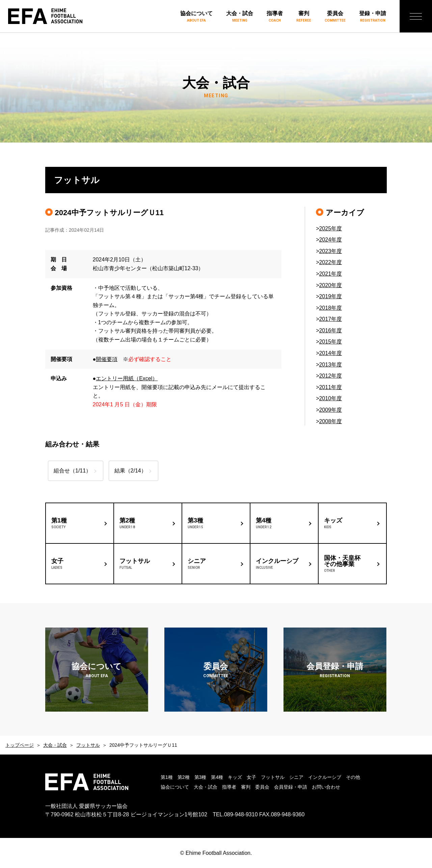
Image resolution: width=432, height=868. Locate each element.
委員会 (335, 17)
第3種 (200, 777)
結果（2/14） (135, 471)
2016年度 (330, 330)
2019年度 (330, 296)
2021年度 (330, 274)
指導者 (275, 17)
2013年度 (330, 365)
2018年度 (330, 308)
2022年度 (330, 262)
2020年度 (330, 285)
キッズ (235, 777)
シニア (296, 777)
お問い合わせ (326, 787)
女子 (251, 777)
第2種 (184, 777)
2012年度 (330, 376)
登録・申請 (373, 17)
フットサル (88, 745)
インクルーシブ (325, 777)
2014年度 (330, 353)
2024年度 (330, 240)
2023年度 (330, 251)
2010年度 (330, 398)
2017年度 (330, 319)
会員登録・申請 (291, 787)
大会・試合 (240, 17)
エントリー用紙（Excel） (127, 378)
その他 (353, 777)
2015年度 (330, 342)
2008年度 (330, 421)
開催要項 (107, 359)
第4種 (217, 777)
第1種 (167, 777)
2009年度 (330, 410)
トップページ (20, 745)
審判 (304, 17)
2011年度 (330, 387)
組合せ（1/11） (72, 471)
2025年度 (330, 228)
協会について (196, 17)
